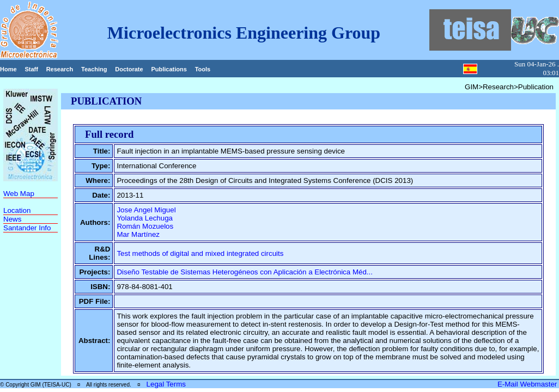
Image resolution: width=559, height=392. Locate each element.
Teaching (94, 69)
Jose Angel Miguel (146, 210)
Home (8, 69)
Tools (203, 69)
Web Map (19, 194)
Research (60, 69)
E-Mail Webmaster (528, 384)
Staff (31, 69)
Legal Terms (166, 384)
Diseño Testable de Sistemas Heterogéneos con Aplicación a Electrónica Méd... (244, 272)
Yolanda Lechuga (145, 218)
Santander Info (27, 228)
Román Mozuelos (145, 226)
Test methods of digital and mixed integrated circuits (200, 253)
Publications (169, 69)
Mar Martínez (138, 234)
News (12, 219)
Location (17, 210)
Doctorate (129, 69)
